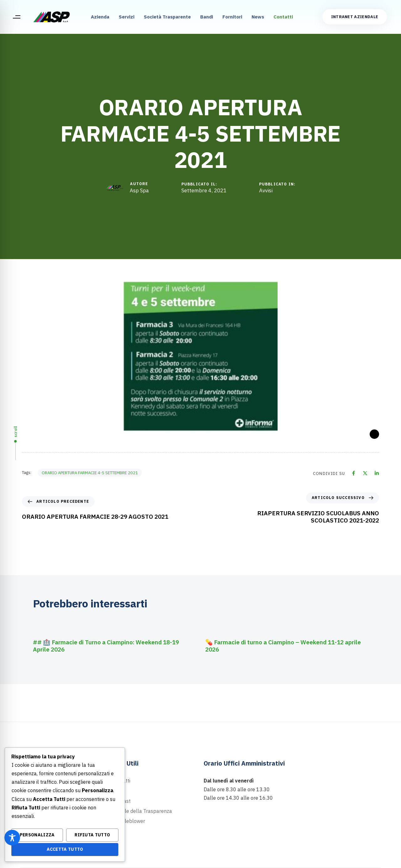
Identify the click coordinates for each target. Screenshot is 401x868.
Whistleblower (129, 821)
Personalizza (37, 835)
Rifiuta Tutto (92, 835)
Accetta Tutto (65, 849)
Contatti (283, 17)
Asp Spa (139, 190)
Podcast (121, 801)
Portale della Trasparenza (142, 811)
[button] (16, 17)
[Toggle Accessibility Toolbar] (12, 838)
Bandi (207, 17)
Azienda (100, 17)
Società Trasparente (167, 17)
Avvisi (266, 191)
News (258, 17)
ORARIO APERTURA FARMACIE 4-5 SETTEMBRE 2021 (90, 473)
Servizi (127, 17)
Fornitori (232, 17)
